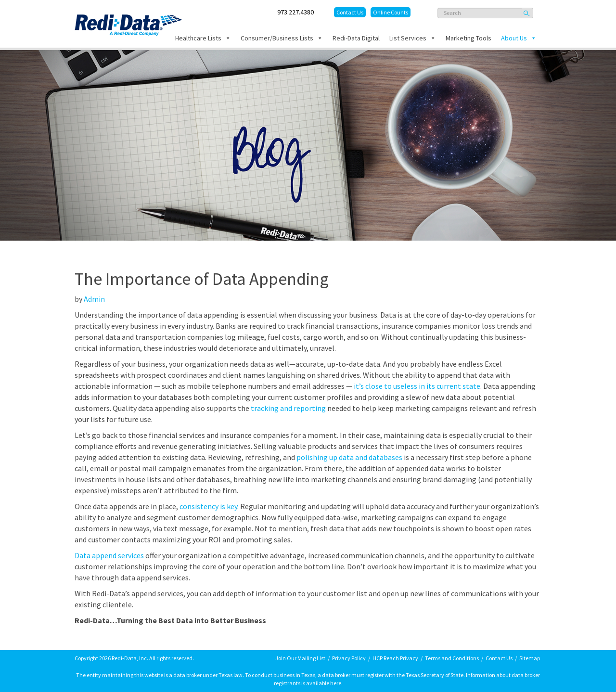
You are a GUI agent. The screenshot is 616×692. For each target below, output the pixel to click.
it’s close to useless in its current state (417, 386)
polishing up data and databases (349, 457)
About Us (519, 38)
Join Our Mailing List (300, 658)
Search (527, 13)
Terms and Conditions (452, 658)
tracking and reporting (288, 408)
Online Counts (391, 12)
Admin (94, 299)
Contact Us (350, 12)
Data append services (109, 555)
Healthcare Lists (203, 38)
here (336, 683)
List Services (413, 38)
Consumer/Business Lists (282, 38)
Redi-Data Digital (356, 38)
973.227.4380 (295, 12)
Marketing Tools (468, 38)
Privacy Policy (349, 658)
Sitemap (530, 658)
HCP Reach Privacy (395, 658)
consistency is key (208, 506)
